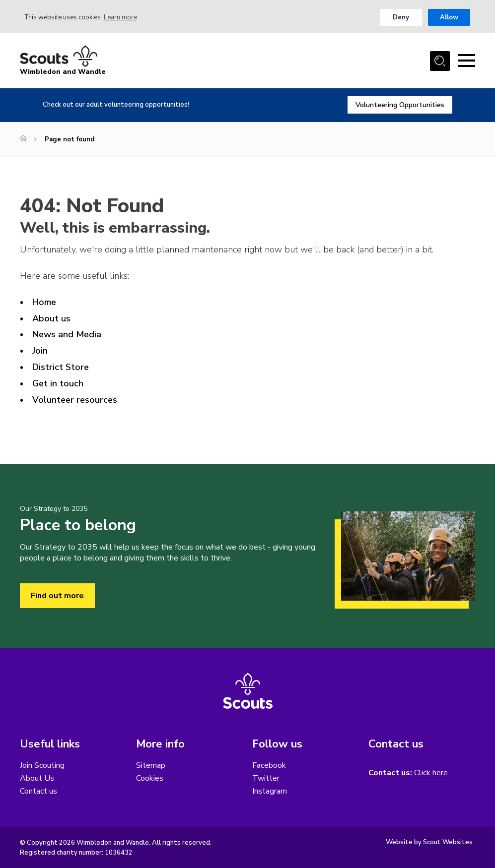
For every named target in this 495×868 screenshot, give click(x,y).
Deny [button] (401, 17)
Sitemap (151, 765)
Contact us (38, 791)
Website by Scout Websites (429, 842)
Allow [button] (449, 17)
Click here (431, 773)
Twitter (266, 778)
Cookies (150, 778)
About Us (37, 778)
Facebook (269, 765)
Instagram (270, 791)
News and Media (67, 334)
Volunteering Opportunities (400, 105)
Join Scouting (42, 765)
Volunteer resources (75, 400)
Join (40, 351)
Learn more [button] (120, 17)
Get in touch (58, 383)
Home (44, 302)
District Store (61, 367)
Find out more (57, 596)
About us (51, 318)
